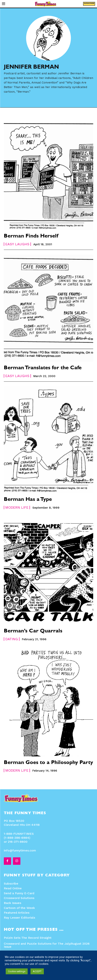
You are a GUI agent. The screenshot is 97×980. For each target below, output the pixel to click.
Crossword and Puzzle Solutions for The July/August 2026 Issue (47, 945)
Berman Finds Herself (31, 237)
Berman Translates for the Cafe (43, 368)
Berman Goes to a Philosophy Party (48, 763)
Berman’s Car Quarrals (33, 631)
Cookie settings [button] (17, 971)
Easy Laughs (17, 244)
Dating (12, 639)
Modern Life (17, 507)
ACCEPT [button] (37, 971)
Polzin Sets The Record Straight (28, 938)
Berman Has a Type (28, 500)
